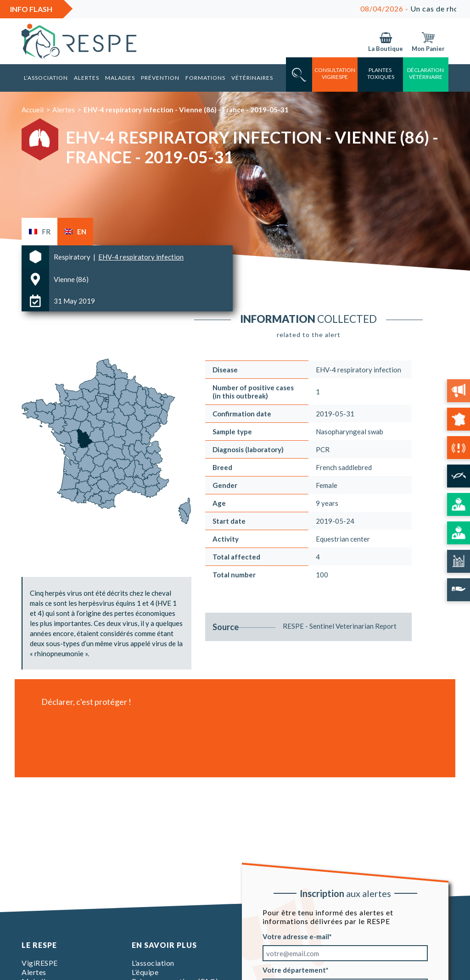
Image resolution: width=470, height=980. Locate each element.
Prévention (160, 78)
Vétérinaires (252, 78)
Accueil (33, 110)
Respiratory (73, 257)
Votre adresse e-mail (296, 936)
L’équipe (145, 972)
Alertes (87, 78)
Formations (205, 78)
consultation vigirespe (335, 73)
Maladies (120, 78)
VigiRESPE (40, 963)
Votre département (294, 970)
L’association (46, 78)
